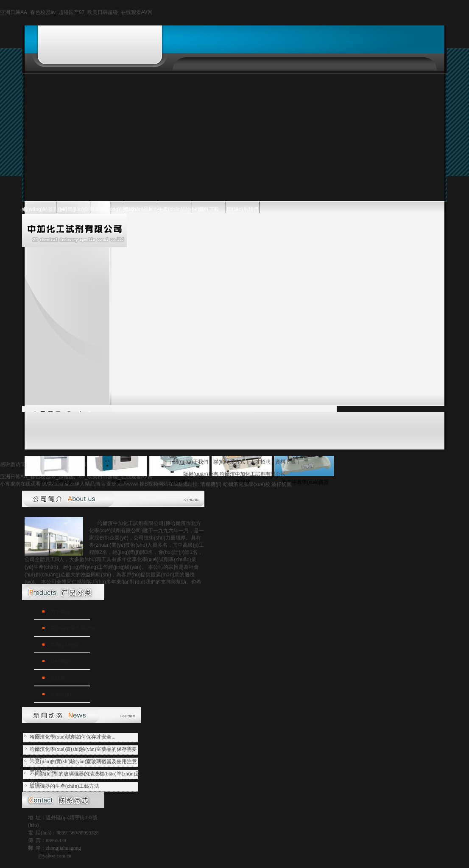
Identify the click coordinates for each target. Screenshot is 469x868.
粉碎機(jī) (61, 661)
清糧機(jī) (211, 484)
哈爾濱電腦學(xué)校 (247, 484)
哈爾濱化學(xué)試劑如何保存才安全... (73, 737)
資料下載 (209, 209)
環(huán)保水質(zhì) (73, 628)
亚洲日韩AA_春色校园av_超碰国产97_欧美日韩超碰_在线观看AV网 (76, 12)
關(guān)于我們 (191, 462)
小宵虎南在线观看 (20, 484)
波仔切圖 (282, 484)
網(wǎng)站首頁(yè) (39, 209)
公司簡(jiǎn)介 (73, 209)
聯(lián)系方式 (229, 462)
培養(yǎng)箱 (65, 645)
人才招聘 (260, 462)
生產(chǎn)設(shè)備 (175, 209)
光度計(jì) (61, 694)
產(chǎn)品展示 (141, 209)
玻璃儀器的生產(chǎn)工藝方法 (64, 786)
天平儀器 (60, 612)
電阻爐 (58, 678)
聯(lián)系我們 (243, 209)
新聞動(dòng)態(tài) (107, 209)
